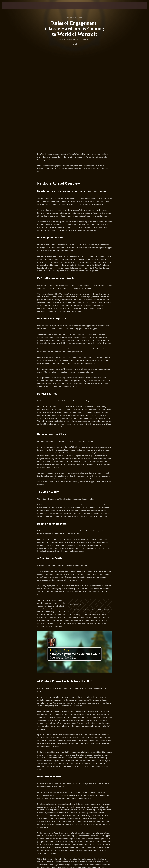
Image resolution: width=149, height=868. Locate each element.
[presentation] (9, 5)
